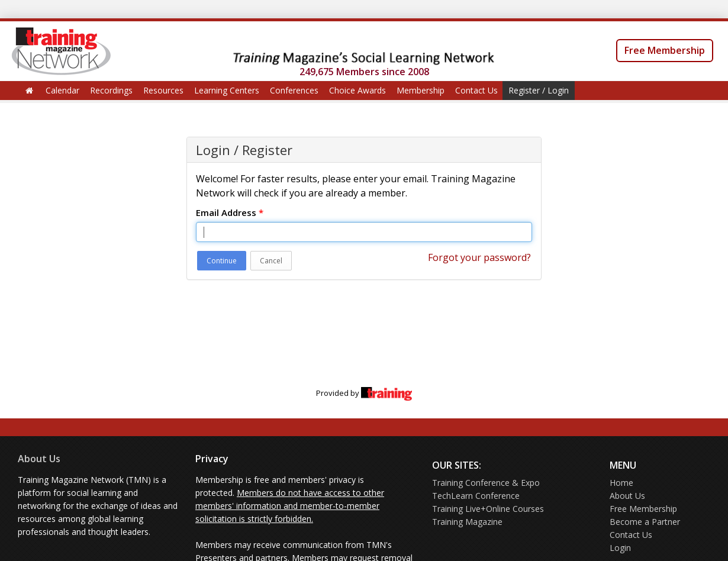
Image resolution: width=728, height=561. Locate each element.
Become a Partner (645, 522)
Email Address (230, 212)
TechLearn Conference (476, 496)
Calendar (62, 90)
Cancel (271, 261)
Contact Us (476, 90)
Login (620, 548)
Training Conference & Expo (486, 483)
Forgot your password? (479, 257)
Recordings (111, 90)
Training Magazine (467, 522)
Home (621, 483)
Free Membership (665, 50)
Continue (222, 261)
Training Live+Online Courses (488, 509)
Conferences (294, 90)
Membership (421, 90)
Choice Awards (357, 90)
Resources (163, 90)
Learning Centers (227, 90)
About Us (39, 459)
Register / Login (539, 90)
